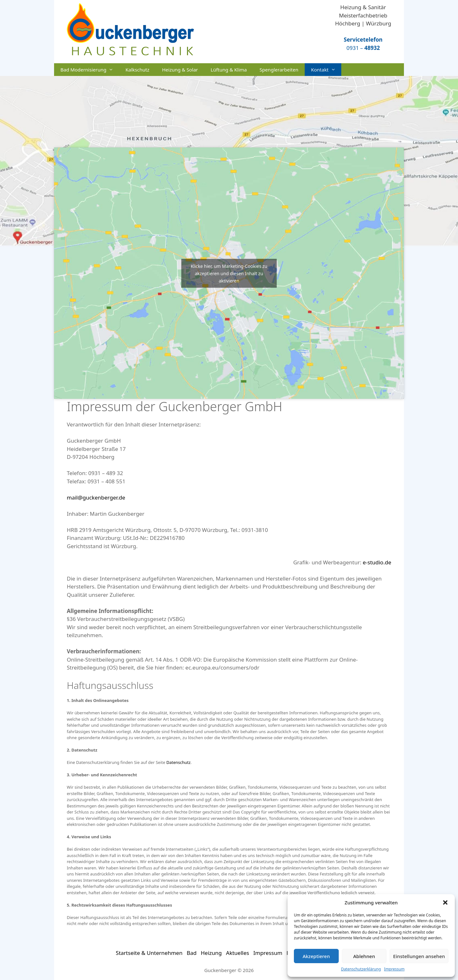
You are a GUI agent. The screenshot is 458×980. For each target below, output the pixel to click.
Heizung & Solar (180, 70)
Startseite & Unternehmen (149, 953)
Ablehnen (364, 956)
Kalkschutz (137, 70)
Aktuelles (238, 953)
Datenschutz (178, 762)
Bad (192, 953)
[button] (445, 902)
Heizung (211, 953)
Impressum (394, 969)
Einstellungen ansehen (419, 956)
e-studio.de (377, 562)
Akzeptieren (316, 956)
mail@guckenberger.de (96, 497)
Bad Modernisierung (90, 70)
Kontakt (326, 70)
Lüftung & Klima (229, 70)
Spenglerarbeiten (279, 70)
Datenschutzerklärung (361, 969)
